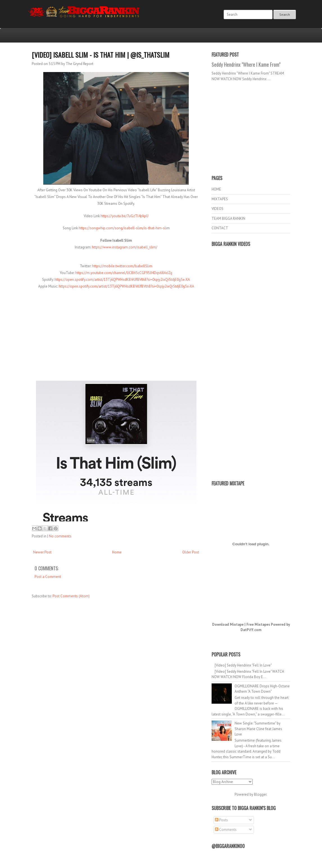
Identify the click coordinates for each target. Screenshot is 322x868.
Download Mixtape (228, 624)
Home (117, 552)
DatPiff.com (251, 630)
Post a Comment (48, 577)
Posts (221, 820)
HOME (216, 189)
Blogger (260, 794)
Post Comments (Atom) (71, 596)
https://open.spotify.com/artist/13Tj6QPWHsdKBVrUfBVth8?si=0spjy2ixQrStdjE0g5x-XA (122, 280)
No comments (60, 536)
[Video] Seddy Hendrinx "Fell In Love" (243, 665)
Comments (226, 830)
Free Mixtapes (258, 624)
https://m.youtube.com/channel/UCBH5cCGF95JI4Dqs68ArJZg (124, 273)
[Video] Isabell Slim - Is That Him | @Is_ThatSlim (101, 55)
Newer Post (42, 552)
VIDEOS (217, 209)
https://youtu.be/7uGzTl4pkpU (124, 216)
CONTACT (220, 228)
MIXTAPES (220, 199)
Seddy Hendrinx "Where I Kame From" (246, 64)
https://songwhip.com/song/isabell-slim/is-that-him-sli (123, 228)
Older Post (191, 552)
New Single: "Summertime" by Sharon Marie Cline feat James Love (258, 729)
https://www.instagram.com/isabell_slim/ (125, 247)
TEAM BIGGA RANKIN (228, 218)
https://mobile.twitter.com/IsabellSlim (122, 266)
